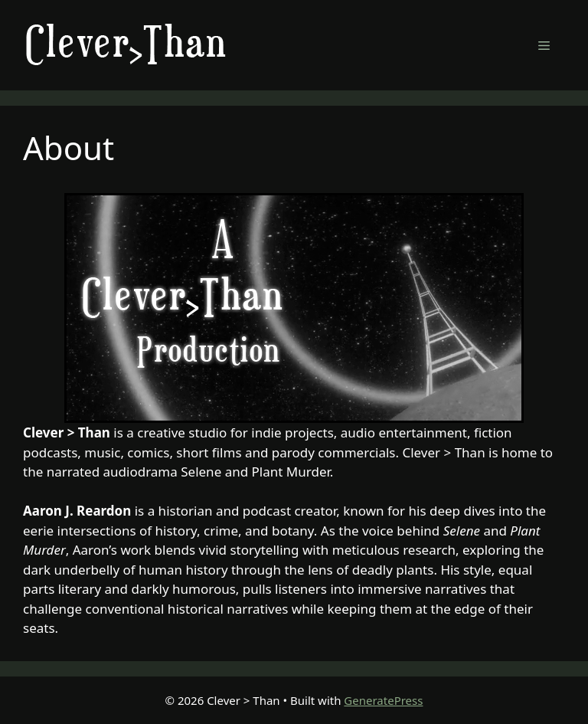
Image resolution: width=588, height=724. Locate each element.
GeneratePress (383, 700)
